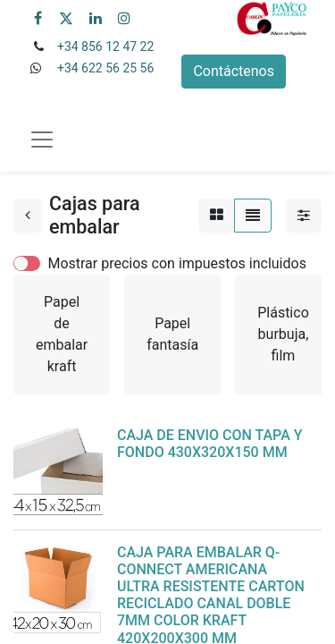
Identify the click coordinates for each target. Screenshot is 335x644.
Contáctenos (234, 71)
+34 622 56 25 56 (105, 68)
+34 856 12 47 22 (105, 47)
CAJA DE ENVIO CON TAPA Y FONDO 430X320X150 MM (210, 444)
